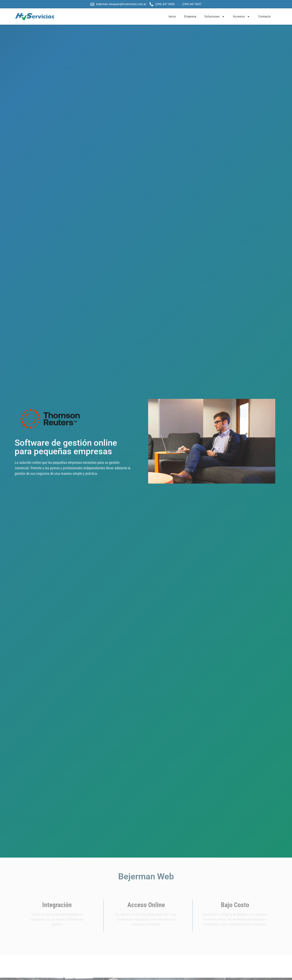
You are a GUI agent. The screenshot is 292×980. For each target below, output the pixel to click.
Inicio (172, 16)
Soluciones (215, 17)
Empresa (190, 16)
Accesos (241, 17)
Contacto (264, 16)
